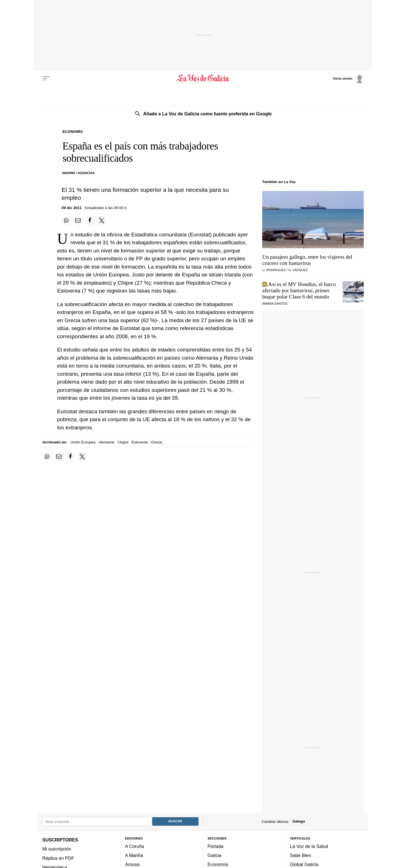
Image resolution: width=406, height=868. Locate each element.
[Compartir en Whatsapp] (67, 221)
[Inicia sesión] (348, 78)
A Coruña (135, 846)
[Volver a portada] (203, 78)
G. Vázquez (298, 270)
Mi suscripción (57, 849)
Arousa (132, 864)
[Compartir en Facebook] (90, 221)
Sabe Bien (301, 855)
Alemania (106, 442)
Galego (299, 821)
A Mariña (134, 855)
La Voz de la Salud (309, 846)
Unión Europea (83, 442)
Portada (216, 846)
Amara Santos (275, 304)
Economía (218, 864)
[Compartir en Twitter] (102, 221)
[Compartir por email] (78, 221)
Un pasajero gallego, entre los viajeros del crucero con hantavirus (307, 260)
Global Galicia (304, 864)
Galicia (214, 855)
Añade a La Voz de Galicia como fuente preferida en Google (208, 114)
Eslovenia (140, 442)
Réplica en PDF (58, 858)
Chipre (123, 442)
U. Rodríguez (274, 270)
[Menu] (46, 78)
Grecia (157, 442)
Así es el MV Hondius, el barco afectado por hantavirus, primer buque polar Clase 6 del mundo (299, 290)
